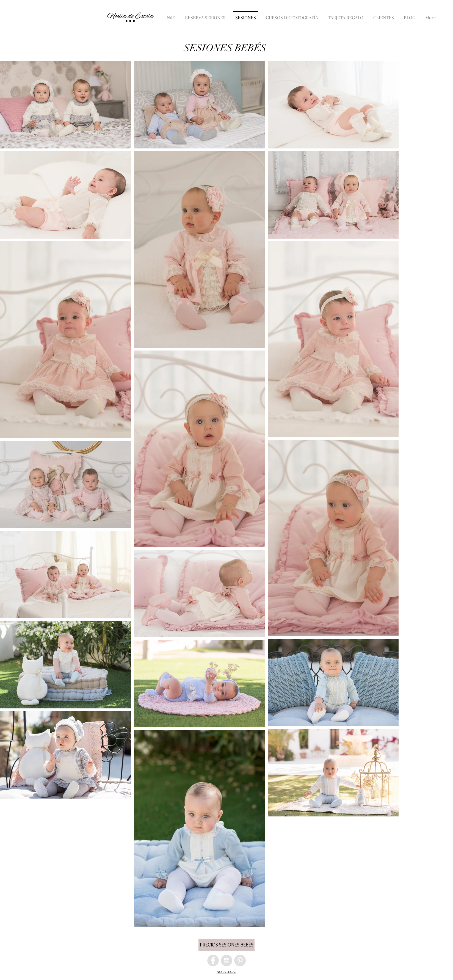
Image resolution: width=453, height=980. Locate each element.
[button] (226, 945)
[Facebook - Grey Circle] (213, 960)
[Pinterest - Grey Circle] (240, 960)
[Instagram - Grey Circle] (226, 960)
